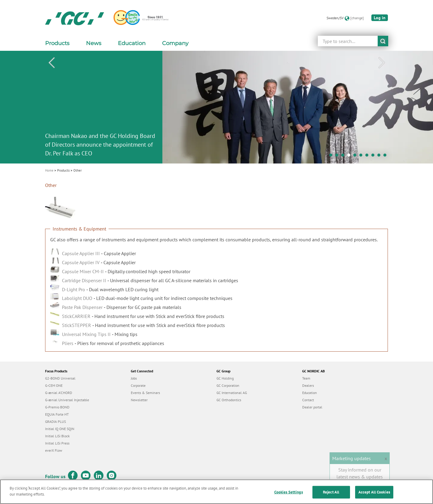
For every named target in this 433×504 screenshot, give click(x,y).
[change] (357, 18)
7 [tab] (368, 157)
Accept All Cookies (374, 495)
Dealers (308, 385)
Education (310, 393)
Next (382, 63)
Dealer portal (312, 407)
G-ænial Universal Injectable (67, 400)
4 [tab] (350, 157)
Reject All (331, 495)
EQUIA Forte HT (57, 414)
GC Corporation (228, 385)
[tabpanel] (216, 107)
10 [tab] (386, 157)
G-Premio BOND (57, 407)
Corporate (138, 385)
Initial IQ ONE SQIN (60, 429)
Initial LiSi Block (57, 436)
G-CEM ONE (54, 385)
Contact (308, 400)
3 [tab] (344, 157)
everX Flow (54, 450)
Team (306, 378)
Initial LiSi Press (57, 443)
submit (383, 41)
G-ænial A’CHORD (59, 393)
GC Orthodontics (229, 400)
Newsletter (139, 400)
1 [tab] (332, 157)
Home (49, 170)
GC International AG (232, 393)
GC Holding (225, 378)
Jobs (134, 378)
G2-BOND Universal (60, 378)
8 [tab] (374, 157)
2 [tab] (338, 157)
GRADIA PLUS (55, 422)
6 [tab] (362, 157)
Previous (51, 63)
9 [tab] (380, 157)
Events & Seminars (145, 393)
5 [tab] (356, 157)
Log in (380, 18)
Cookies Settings (289, 495)
